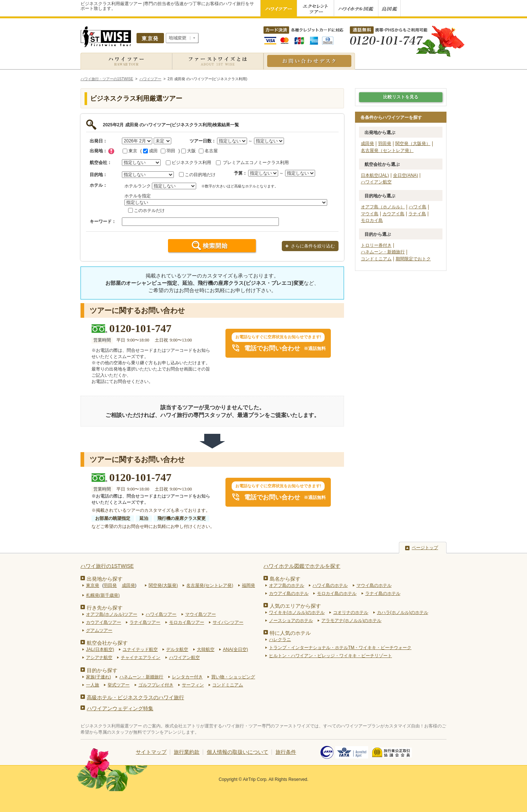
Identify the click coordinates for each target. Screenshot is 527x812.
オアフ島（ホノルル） (383, 207)
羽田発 (385, 144)
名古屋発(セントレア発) (210, 585)
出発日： (98, 141)
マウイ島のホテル (374, 585)
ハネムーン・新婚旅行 (383, 252)
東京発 (93, 585)
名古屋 (208, 151)
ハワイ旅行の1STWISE (107, 566)
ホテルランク (138, 186)
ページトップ (425, 548)
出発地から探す (105, 579)
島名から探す (285, 579)
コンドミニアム (376, 259)
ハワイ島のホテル (330, 585)
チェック (111, 151)
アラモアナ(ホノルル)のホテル (351, 621)
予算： (240, 173)
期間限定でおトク (413, 259)
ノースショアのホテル (291, 621)
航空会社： (101, 163)
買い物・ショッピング (233, 677)
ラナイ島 (417, 214)
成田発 (367, 144)
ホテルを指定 (138, 196)
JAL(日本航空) (100, 649)
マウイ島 (370, 214)
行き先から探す (105, 608)
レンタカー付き (187, 677)
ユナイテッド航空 (140, 649)
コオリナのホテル (351, 612)
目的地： (98, 175)
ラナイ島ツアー (145, 622)
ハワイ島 (418, 207)
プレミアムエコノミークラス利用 (256, 163)
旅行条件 (286, 752)
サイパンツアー (228, 622)
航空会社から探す (107, 643)
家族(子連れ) (98, 677)
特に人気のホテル (290, 633)
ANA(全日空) (236, 649)
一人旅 (93, 685)
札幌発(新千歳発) (103, 595)
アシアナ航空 (99, 658)
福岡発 (248, 585)
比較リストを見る (401, 97)
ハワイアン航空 (376, 182)
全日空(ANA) (406, 175)
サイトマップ (151, 752)
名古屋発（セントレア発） (387, 150)
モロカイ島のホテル (337, 593)
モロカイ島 (372, 220)
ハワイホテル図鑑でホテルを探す (302, 566)
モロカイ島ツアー (187, 622)
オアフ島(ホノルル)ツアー (112, 614)
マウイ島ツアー (201, 614)
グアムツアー (99, 630)
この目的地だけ (200, 175)
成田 (150, 151)
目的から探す (102, 670)
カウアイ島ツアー (104, 622)
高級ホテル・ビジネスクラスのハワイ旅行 (135, 697)
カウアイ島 (393, 214)
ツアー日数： (203, 141)
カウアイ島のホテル (289, 593)
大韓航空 (206, 649)
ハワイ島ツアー (161, 614)
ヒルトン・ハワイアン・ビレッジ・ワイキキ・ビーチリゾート (330, 656)
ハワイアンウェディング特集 (120, 708)
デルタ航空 (177, 649)
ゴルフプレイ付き (156, 685)
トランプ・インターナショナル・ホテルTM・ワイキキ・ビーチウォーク (340, 648)
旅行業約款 (187, 752)
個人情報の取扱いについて (238, 752)
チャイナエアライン (141, 658)
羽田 (168, 151)
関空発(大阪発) (163, 585)
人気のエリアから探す (295, 606)
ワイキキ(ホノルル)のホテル (297, 612)
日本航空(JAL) (375, 175)
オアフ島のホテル (287, 585)
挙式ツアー (119, 685)
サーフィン (193, 685)
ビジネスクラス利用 (191, 163)
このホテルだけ (149, 211)
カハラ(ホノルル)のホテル (403, 612)
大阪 (188, 151)
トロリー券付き (376, 245)
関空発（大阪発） (413, 144)
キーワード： (103, 221)
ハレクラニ (280, 640)
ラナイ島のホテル (383, 593)
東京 (130, 151)
